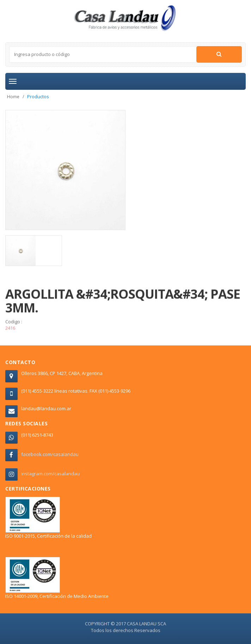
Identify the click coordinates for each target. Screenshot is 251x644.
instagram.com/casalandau (50, 474)
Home (13, 97)
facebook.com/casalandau (50, 454)
